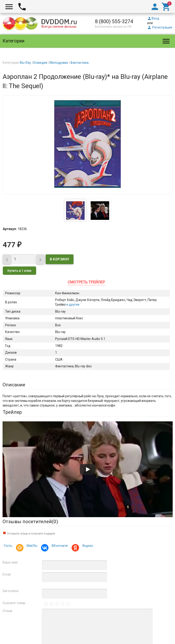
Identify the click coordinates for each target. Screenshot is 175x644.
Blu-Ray (25, 63)
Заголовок (11, 591)
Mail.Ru (31, 546)
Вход (153, 18)
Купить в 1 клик (19, 271)
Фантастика (79, 63)
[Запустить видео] (88, 469)
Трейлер (12, 412)
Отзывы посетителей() (30, 522)
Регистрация (160, 27)
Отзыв (7, 611)
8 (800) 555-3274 (114, 21)
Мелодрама (59, 63)
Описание (14, 385)
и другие (73, 304)
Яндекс (87, 546)
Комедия (40, 63)
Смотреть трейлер (86, 282)
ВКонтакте (59, 546)
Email (7, 574)
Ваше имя (10, 562)
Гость (8, 546)
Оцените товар (14, 603)
